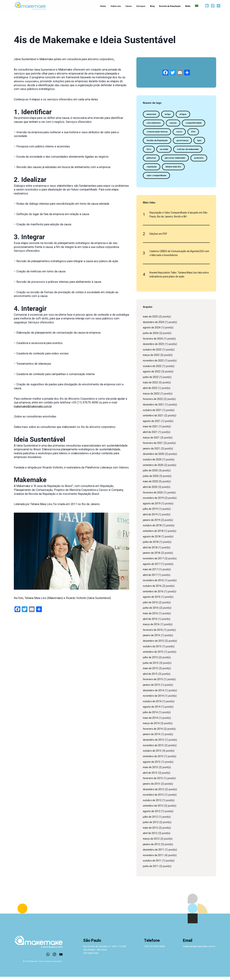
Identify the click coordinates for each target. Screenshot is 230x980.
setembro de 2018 (154, 534)
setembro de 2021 (154, 419)
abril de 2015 (150, 677)
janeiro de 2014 (152, 738)
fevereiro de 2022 (153, 402)
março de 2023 (152, 358)
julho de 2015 (151, 661)
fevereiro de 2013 (153, 782)
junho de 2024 (151, 336)
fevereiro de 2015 (153, 683)
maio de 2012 (151, 831)
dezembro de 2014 (154, 694)
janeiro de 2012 (152, 848)
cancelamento (154, 123)
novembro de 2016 (154, 584)
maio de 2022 (151, 386)
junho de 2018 (151, 545)
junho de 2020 (151, 479)
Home (103, 6)
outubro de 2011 (153, 864)
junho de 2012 (151, 825)
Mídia (187, 6)
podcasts (200, 159)
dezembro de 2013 (154, 743)
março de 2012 (152, 842)
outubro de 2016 (153, 589)
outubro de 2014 (153, 705)
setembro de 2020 (154, 468)
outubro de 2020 (153, 463)
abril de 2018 (150, 551)
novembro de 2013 (154, 749)
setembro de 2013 (154, 760)
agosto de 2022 (152, 375)
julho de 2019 (151, 512)
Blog (151, 6)
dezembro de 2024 (154, 325)
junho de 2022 (151, 380)
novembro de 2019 (154, 501)
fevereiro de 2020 (153, 496)
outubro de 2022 (153, 369)
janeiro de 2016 (152, 639)
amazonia (151, 114)
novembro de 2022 (154, 364)
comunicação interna (157, 132)
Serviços (140, 6)
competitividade (194, 123)
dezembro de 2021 (154, 408)
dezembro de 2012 (154, 792)
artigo (168, 114)
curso (180, 132)
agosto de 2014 (152, 710)
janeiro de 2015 (152, 688)
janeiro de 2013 (152, 787)
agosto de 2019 (152, 507)
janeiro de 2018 (152, 556)
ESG (194, 132)
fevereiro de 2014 (153, 732)
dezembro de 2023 (154, 347)
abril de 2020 (150, 490)
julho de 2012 (151, 820)
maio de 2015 (151, 672)
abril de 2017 (150, 578)
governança (183, 141)
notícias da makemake (189, 150)
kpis (201, 141)
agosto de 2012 (152, 815)
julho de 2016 (151, 606)
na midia (165, 150)
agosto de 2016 (152, 600)
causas (174, 123)
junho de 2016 (151, 611)
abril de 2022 (150, 391)
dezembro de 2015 (154, 644)
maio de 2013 (151, 771)
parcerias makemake (176, 159)
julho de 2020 (151, 474)
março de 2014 (152, 727)
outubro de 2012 (153, 804)
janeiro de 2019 (152, 523)
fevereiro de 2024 (153, 342)
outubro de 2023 (153, 353)
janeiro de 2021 (152, 452)
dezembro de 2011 (154, 853)
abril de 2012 (150, 836)
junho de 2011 (151, 869)
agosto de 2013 (152, 765)
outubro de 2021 (153, 413)
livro (149, 150)
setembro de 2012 (154, 809)
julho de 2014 (151, 716)
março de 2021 (152, 441)
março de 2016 (152, 628)
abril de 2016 (150, 622)
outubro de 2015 (153, 650)
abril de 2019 (150, 518)
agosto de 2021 (152, 424)
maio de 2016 (151, 617)
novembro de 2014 (154, 699)
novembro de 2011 (154, 859)
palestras (151, 159)
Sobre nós (116, 6)
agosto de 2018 (152, 540)
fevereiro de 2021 (153, 446)
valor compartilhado (157, 177)
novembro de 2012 (154, 798)
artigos (184, 114)
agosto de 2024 (152, 331)
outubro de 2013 (153, 754)
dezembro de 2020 (154, 457)
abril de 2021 (150, 435)
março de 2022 (152, 397)
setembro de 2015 (154, 655)
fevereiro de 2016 (153, 633)
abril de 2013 (150, 776)
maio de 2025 (151, 320)
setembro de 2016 (154, 595)
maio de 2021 (151, 430)
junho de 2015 (151, 666)
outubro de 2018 (153, 529)
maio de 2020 (151, 485)
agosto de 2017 (152, 567)
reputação (152, 168)
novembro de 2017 (154, 562)
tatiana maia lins (174, 168)
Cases (128, 6)
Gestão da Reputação (157, 141)
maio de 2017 (151, 573)
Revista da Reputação (169, 6)
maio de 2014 (151, 721)
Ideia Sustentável (45, 70)
